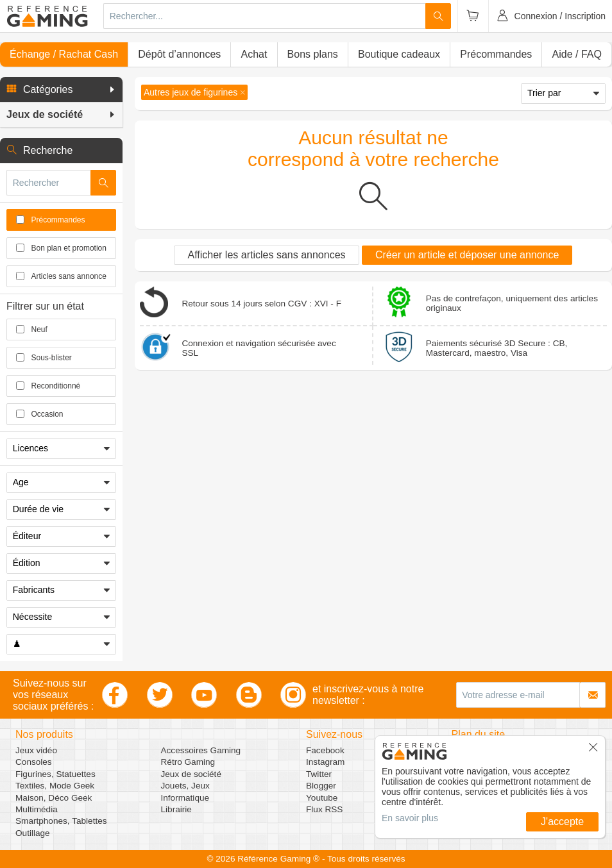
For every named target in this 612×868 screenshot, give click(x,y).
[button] (61, 90)
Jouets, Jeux (185, 786)
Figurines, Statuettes (55, 774)
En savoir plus (410, 818)
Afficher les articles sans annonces (266, 255)
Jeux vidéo (36, 750)
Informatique (185, 798)
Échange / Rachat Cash (64, 54)
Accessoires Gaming (201, 750)
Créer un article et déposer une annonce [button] (467, 255)
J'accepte (562, 822)
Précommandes (496, 54)
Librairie (176, 809)
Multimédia (37, 809)
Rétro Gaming (188, 762)
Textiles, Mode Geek (55, 786)
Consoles (34, 762)
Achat (254, 54)
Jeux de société (191, 774)
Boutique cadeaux (399, 54)
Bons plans (313, 54)
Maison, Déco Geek (54, 798)
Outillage (33, 833)
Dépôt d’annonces (179, 54)
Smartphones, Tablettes (61, 821)
